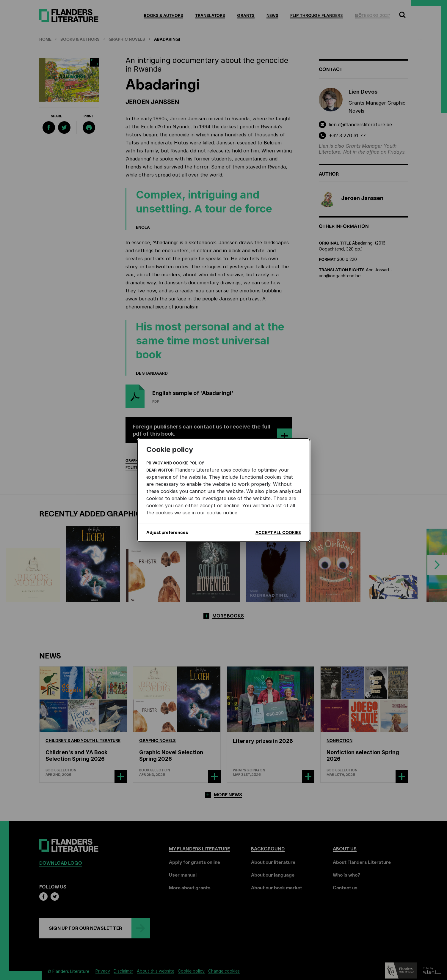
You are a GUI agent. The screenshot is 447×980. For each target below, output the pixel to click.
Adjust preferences (167, 532)
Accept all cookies (278, 532)
